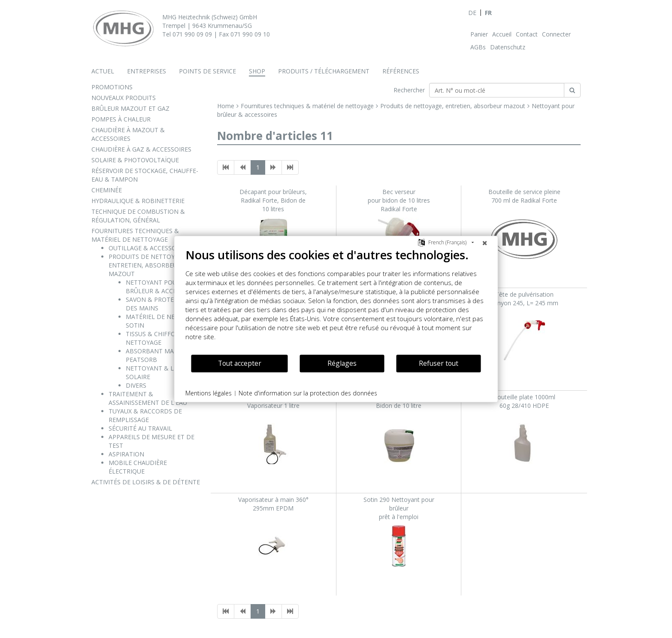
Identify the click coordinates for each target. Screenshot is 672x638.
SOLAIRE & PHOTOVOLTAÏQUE (135, 160)
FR (488, 13)
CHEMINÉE (107, 190)
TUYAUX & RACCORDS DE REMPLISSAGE (145, 415)
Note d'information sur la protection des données (308, 393)
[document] (336, 301)
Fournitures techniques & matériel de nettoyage (307, 106)
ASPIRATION (126, 454)
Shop (257, 71)
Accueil (502, 34)
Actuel (103, 71)
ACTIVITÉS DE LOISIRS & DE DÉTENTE (146, 482)
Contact (527, 34)
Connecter (556, 34)
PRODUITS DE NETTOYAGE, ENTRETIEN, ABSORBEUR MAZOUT (148, 265)
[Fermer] (485, 243)
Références (401, 71)
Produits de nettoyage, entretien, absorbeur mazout (453, 106)
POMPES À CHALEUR (121, 119)
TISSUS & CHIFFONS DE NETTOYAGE (160, 338)
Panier (479, 34)
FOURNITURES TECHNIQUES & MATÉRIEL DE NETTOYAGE (135, 235)
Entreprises (147, 71)
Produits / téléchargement (324, 71)
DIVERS (136, 385)
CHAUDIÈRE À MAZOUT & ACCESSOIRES (128, 134)
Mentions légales (209, 393)
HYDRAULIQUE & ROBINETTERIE (138, 201)
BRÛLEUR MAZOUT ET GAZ (130, 108)
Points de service (207, 71)
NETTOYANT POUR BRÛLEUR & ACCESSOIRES (163, 287)
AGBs (478, 47)
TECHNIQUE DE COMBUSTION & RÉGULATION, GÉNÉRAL (138, 216)
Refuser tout (439, 363)
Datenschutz (508, 47)
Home (226, 106)
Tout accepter (240, 363)
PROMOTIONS (112, 87)
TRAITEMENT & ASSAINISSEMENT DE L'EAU (148, 398)
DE (472, 13)
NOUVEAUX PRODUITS (124, 98)
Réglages (342, 363)
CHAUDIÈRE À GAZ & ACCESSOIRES (141, 149)
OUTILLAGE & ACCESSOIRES (149, 248)
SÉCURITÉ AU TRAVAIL (140, 428)
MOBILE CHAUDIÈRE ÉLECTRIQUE (138, 467)
